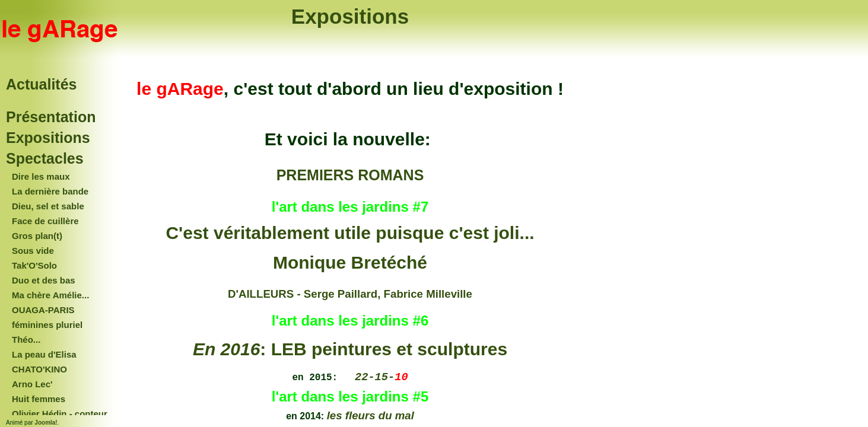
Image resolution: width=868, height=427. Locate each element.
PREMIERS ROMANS (350, 175)
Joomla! (46, 423)
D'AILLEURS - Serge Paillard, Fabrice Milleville (350, 294)
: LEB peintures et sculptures (350, 349)
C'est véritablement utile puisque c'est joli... (350, 233)
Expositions (350, 16)
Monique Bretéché (350, 262)
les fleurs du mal (371, 415)
